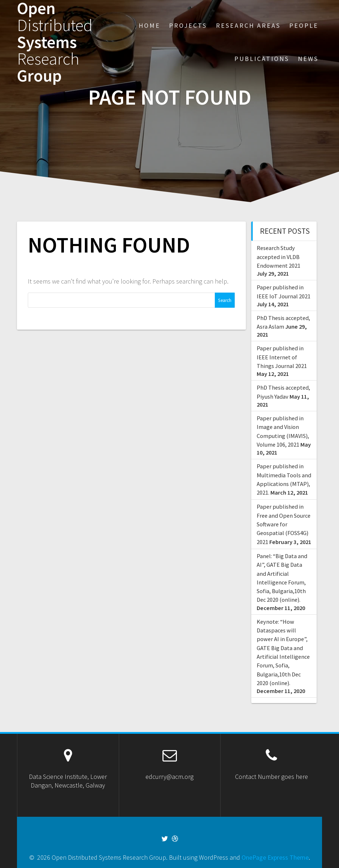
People (304, 25)
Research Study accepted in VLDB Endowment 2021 (279, 257)
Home (149, 25)
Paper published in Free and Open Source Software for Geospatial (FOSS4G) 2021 (284, 524)
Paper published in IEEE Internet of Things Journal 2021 (282, 357)
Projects (188, 25)
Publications (262, 59)
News (308, 59)
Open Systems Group (55, 42)
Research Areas (248, 25)
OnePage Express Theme (275, 857)
